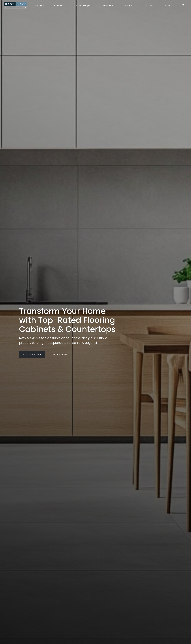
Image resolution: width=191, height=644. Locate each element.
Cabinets (59, 5)
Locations (148, 5)
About (127, 5)
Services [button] (107, 5)
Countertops (83, 5)
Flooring (38, 5)
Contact (170, 5)
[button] (182, 5)
